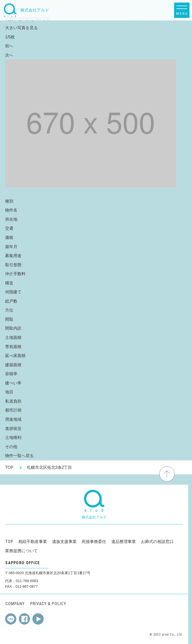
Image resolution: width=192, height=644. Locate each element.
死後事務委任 (94, 542)
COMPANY (15, 604)
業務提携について (21, 551)
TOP (9, 467)
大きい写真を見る (21, 28)
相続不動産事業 (33, 542)
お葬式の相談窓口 (157, 542)
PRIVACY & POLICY (48, 604)
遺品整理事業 (124, 542)
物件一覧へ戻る (19, 456)
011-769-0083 (27, 581)
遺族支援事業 (64, 542)
